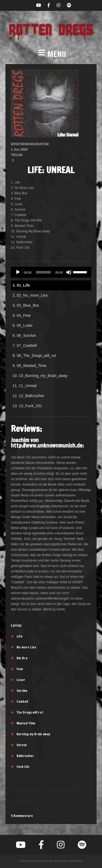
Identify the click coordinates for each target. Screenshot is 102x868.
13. (27, 406)
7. (25, 346)
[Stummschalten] (69, 272)
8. (34, 356)
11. (24, 386)
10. (40, 376)
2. (30, 295)
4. (22, 315)
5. (23, 325)
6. (24, 335)
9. (29, 366)
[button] (51, 54)
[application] (51, 272)
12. (28, 396)
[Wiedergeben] (18, 272)
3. (26, 305)
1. (21, 285)
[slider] (44, 272)
